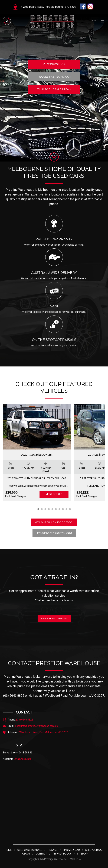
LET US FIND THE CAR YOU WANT (54, 533)
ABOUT (26, 854)
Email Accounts (22, 759)
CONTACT (41, 854)
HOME (8, 850)
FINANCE (53, 850)
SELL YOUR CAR (94, 850)
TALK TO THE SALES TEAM (54, 89)
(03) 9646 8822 (25, 720)
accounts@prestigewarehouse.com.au (37, 726)
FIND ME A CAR (71, 850)
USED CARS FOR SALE (30, 850)
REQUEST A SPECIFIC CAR (54, 77)
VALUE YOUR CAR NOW (54, 618)
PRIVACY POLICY (62, 854)
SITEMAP (82, 854)
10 (70, 509)
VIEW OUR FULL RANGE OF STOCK (54, 522)
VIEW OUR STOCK (54, 64)
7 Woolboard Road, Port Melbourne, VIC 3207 (48, 7)
